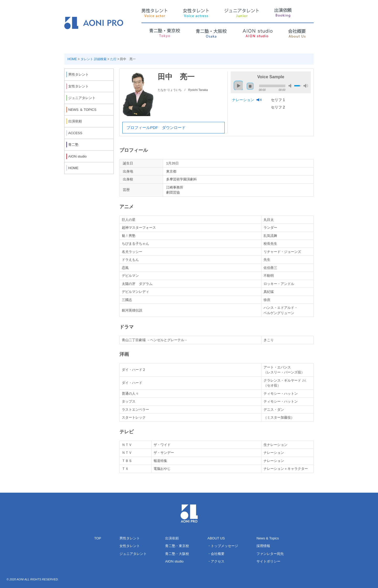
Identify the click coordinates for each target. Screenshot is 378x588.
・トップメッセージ (223, 546)
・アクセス (216, 561)
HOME (72, 59)
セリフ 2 (279, 107)
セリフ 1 (279, 100)
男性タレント (130, 538)
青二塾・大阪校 (177, 554)
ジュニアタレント (133, 554)
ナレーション (244, 100)
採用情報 (263, 546)
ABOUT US (216, 538)
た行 (113, 59)
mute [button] (291, 86)
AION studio (174, 561)
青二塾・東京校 (177, 546)
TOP (98, 538)
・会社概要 (216, 554)
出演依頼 (172, 538)
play (237, 83)
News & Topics (268, 538)
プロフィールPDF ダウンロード (156, 128)
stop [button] (250, 86)
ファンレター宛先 (270, 554)
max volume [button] (306, 86)
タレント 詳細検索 (94, 59)
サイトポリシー (268, 561)
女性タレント (130, 546)
